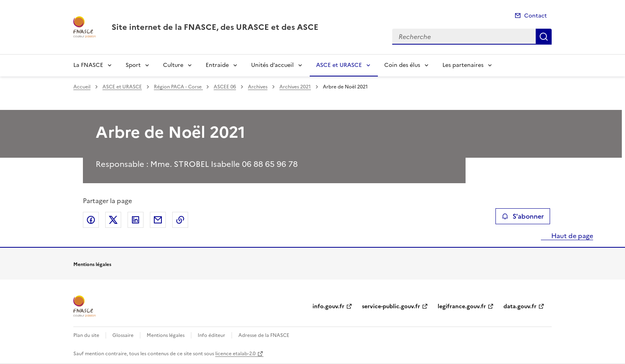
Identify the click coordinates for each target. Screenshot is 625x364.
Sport (133, 65)
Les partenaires (463, 65)
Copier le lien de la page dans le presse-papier (180, 220)
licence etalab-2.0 (235, 354)
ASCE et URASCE (339, 65)
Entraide (217, 65)
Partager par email (158, 220)
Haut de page (571, 236)
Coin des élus (402, 65)
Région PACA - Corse (178, 87)
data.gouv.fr (520, 306)
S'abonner (523, 216)
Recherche (544, 37)
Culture (173, 65)
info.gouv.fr (328, 306)
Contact (536, 16)
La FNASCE (88, 65)
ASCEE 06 (225, 87)
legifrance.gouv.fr (462, 306)
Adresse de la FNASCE (264, 335)
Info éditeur (211, 335)
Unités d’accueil (272, 65)
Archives (258, 87)
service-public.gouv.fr (391, 306)
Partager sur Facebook (91, 220)
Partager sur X (113, 220)
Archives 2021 (295, 87)
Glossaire (123, 335)
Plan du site (86, 335)
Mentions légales (166, 335)
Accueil (82, 87)
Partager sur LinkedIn (136, 220)
